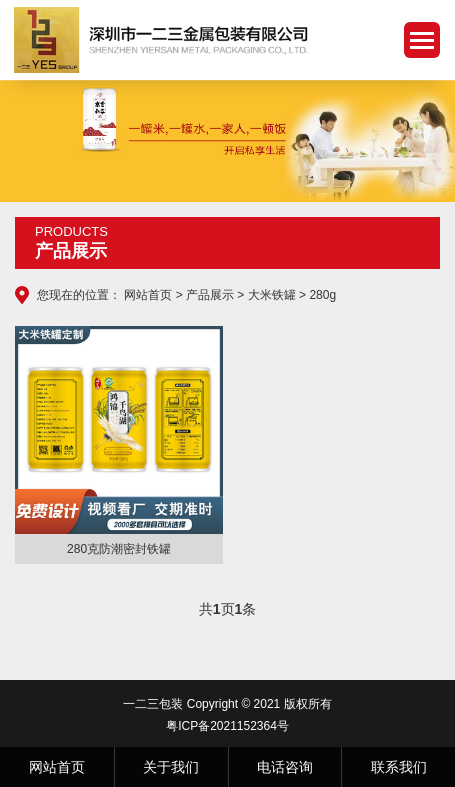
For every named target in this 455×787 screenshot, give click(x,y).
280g (322, 295)
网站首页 (148, 295)
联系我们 (399, 767)
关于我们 (171, 767)
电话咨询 (285, 767)
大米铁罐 (272, 295)
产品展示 (210, 295)
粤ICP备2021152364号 (227, 726)
